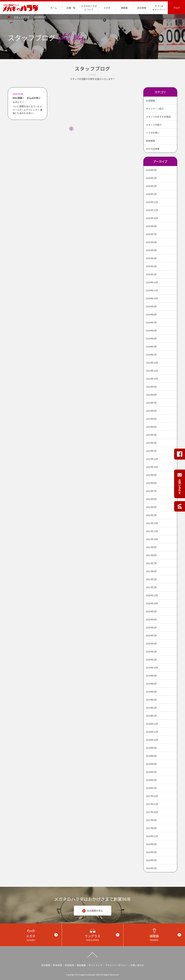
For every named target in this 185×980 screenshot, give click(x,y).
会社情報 (142, 8)
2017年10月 (152, 812)
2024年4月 (151, 338)
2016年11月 (152, 836)
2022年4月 (151, 507)
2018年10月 (152, 740)
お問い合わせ (137, 965)
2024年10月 (152, 298)
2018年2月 (151, 780)
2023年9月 (151, 387)
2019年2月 (151, 708)
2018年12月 (152, 724)
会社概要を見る (93, 911)
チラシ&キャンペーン (159, 8)
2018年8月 (151, 756)
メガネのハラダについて (89, 8)
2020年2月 (151, 660)
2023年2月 (151, 443)
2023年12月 (152, 363)
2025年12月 (152, 202)
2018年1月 (151, 788)
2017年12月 (152, 796)
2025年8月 (151, 226)
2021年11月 (152, 531)
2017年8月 (151, 828)
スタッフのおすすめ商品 (158, 117)
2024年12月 (152, 282)
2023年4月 (151, 427)
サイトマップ (95, 965)
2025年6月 (151, 242)
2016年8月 (151, 844)
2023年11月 (152, 371)
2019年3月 (151, 700)
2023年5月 (151, 419)
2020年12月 (152, 595)
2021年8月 (151, 555)
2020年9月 (151, 611)
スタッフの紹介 (154, 125)
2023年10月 (152, 379)
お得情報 (150, 101)
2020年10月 (152, 603)
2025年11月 (152, 210)
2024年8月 (151, 314)
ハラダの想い (153, 133)
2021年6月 (151, 571)
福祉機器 (81, 965)
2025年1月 (151, 274)
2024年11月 (152, 290)
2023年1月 (151, 451)
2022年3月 (151, 515)
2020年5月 (151, 635)
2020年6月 (151, 627)
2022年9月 (151, 475)
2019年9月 (151, 676)
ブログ (176, 8)
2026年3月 (151, 178)
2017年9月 (151, 820)
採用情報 (150, 141)
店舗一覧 (71, 8)
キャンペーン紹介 (155, 109)
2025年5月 (151, 250)
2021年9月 (151, 547)
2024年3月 (151, 347)
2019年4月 (151, 692)
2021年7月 (151, 563)
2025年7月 (151, 234)
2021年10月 (152, 539)
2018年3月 (151, 772)
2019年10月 (152, 668)
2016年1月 (151, 868)
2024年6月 (151, 330)
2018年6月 (151, 764)
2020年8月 (151, 619)
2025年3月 (151, 258)
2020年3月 (151, 652)
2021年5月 (151, 579)
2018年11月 (152, 732)
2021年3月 (151, 587)
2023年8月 (151, 395)
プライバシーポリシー (116, 965)
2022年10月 (152, 467)
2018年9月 (151, 748)
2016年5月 (151, 852)
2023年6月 (151, 411)
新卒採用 (57, 965)
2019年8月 (151, 684)
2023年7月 (151, 403)
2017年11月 (152, 804)
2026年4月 (151, 170)
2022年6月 (151, 499)
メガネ (107, 8)
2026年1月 (151, 194)
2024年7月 (151, 322)
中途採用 (69, 965)
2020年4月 (151, 643)
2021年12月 (152, 523)
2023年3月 (151, 435)
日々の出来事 (153, 149)
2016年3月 (151, 860)
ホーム (54, 8)
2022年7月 (151, 491)
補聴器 (124, 8)
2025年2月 (151, 266)
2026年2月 (151, 186)
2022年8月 (151, 483)
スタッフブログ (22, 17)
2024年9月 (151, 306)
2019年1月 (151, 716)
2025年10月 (152, 218)
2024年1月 (151, 355)
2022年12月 (152, 459)
